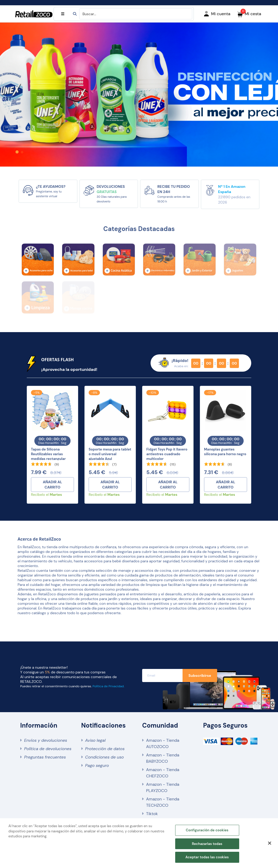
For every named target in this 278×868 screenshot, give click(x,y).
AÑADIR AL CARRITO (52, 485)
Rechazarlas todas (207, 844)
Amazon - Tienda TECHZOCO (163, 802)
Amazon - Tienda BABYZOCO (163, 758)
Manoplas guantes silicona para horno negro (225, 452)
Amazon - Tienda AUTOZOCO (163, 743)
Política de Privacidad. (108, 686)
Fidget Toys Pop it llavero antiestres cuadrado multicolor (167, 454)
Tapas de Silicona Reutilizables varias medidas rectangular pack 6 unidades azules (50, 456)
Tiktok (152, 814)
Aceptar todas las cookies (207, 857)
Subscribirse (200, 675)
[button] (17, 152)
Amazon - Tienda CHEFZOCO (163, 773)
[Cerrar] (270, 843)
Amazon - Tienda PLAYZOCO (163, 787)
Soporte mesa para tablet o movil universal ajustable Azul (110, 454)
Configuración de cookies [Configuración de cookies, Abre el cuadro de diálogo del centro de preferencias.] (207, 830)
